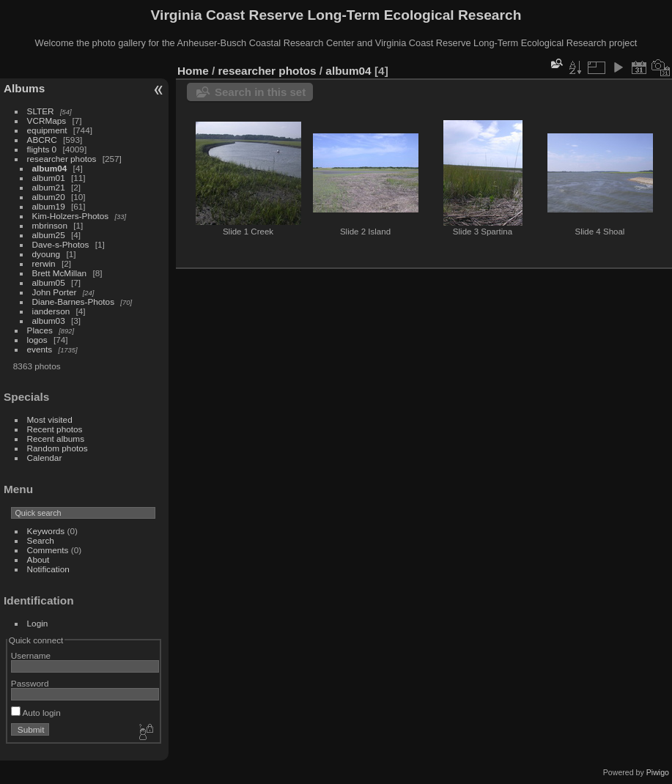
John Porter (55, 292)
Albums (24, 88)
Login (38, 623)
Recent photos (55, 429)
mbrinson (50, 225)
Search (41, 540)
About (38, 559)
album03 (49, 321)
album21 (49, 187)
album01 (49, 178)
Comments (48, 550)
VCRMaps (47, 121)
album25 (49, 235)
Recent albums (56, 439)
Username (31, 655)
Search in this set (260, 92)
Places (40, 330)
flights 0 (42, 149)
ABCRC (42, 140)
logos (37, 340)
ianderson (51, 311)
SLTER (41, 111)
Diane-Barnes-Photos (74, 302)
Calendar (45, 458)
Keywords (46, 531)
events (40, 349)
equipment (47, 130)
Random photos (58, 448)
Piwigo (658, 772)
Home (193, 71)
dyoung (47, 254)
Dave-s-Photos (61, 244)
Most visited (50, 419)
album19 (49, 206)
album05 (49, 282)
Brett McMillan (60, 273)
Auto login (36, 713)
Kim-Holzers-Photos (71, 216)
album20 (49, 197)
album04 (50, 168)
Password (30, 683)
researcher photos (62, 159)
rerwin (44, 263)
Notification (48, 569)
